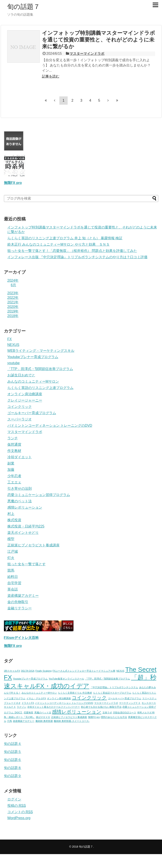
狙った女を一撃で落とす (27, 564)
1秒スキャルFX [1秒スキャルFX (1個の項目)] (12, 671)
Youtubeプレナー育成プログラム (33, 357)
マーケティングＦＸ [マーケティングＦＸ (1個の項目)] (130, 703)
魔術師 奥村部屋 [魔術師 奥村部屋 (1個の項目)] (44, 721)
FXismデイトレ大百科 (21, 638)
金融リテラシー (20, 608)
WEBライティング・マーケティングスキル (41, 351)
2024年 (13, 280)
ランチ (13, 438)
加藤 (11, 470)
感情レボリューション (25, 507)
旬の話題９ (13, 776)
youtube (14, 363)
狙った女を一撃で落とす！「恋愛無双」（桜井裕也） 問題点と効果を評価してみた (72, 251)
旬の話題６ (13, 760)
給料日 (13, 577)
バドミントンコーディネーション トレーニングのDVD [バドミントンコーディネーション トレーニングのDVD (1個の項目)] (64, 703)
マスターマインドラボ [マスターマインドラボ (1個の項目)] (106, 703)
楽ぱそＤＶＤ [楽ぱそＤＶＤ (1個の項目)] (43, 717)
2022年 (13, 298)
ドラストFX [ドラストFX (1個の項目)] (28, 703)
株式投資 (14, 520)
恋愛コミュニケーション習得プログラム (39, 495)
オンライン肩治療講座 (25, 394)
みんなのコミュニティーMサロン (33, 381)
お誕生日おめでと (21, 375)
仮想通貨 (14, 444)
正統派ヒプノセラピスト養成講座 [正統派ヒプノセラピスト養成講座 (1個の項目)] (69, 717)
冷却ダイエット (20, 457)
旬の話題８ (13, 768)
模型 (11, 539)
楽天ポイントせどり (23, 533)
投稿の (17, 806)
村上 (11, 514)
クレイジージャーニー (25, 400)
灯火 (11, 558)
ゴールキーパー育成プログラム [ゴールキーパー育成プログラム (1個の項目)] (125, 698)
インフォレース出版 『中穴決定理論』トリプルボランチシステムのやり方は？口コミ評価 (77, 257)
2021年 (13, 302)
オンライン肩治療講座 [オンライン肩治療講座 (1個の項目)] (59, 698)
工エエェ (14, 482)
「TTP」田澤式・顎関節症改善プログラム (40, 369)
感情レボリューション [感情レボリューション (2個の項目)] (77, 712)
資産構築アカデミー (23, 596)
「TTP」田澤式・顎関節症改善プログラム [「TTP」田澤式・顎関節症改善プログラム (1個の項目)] (108, 679)
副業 (11, 463)
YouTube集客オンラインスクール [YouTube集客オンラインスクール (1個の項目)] (66, 679)
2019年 (13, 311)
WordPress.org (19, 818)
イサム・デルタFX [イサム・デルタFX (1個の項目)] (36, 698)
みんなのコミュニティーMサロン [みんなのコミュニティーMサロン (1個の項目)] (39, 693)
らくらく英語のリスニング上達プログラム (40, 388)
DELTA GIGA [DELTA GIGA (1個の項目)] (28, 671)
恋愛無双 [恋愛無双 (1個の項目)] (28, 713)
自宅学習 (14, 583)
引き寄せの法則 (20, 489)
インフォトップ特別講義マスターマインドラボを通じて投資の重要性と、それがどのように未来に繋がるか (99, 40)
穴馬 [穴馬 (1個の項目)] (10, 721)
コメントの (20, 812)
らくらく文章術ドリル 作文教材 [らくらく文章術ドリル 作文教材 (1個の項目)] (75, 693)
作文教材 (14, 451)
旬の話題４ (13, 744)
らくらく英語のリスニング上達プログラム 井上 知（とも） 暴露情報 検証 (65, 238)
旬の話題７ (24, 7)
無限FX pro (13, 183)
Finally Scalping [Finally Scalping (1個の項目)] (44, 671)
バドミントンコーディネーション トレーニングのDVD (50, 426)
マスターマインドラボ (87, 54)
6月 (14, 285)
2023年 (13, 293)
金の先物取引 (18, 602)
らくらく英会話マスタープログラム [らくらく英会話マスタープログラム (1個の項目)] (112, 693)
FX (10, 339)
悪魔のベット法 (20, 501)
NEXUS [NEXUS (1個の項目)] (120, 671)
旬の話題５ (13, 752)
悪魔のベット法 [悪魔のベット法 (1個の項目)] (43, 713)
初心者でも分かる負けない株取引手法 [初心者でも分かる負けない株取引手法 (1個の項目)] (101, 707)
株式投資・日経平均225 (26, 526)
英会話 (13, 589)
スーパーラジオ (20, 419)
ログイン (14, 799)
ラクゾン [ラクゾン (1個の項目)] (22, 707)
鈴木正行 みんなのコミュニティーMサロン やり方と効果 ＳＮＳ (58, 244)
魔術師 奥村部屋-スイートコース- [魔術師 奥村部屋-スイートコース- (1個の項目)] (72, 721)
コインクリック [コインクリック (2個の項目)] (89, 698)
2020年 (13, 307)
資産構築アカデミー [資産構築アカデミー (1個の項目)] (24, 721)
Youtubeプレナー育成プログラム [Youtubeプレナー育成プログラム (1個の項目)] (30, 679)
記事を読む (51, 76)
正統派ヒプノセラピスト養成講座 (33, 545)
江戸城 (13, 551)
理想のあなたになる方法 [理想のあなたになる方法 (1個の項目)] (114, 717)
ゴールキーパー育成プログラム (32, 413)
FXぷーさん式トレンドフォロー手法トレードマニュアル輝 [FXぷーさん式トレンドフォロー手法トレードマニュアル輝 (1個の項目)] (84, 671)
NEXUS (13, 345)
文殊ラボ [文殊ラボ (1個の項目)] (107, 713)
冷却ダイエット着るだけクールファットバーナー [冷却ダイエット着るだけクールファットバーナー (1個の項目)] (53, 707)
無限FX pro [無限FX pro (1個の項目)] (94, 717)
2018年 (13, 316)
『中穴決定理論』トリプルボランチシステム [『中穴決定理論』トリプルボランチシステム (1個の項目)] (114, 687)
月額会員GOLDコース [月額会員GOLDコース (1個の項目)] (124, 713)
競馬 (11, 570)
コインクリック (20, 407)
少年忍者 (14, 476)
